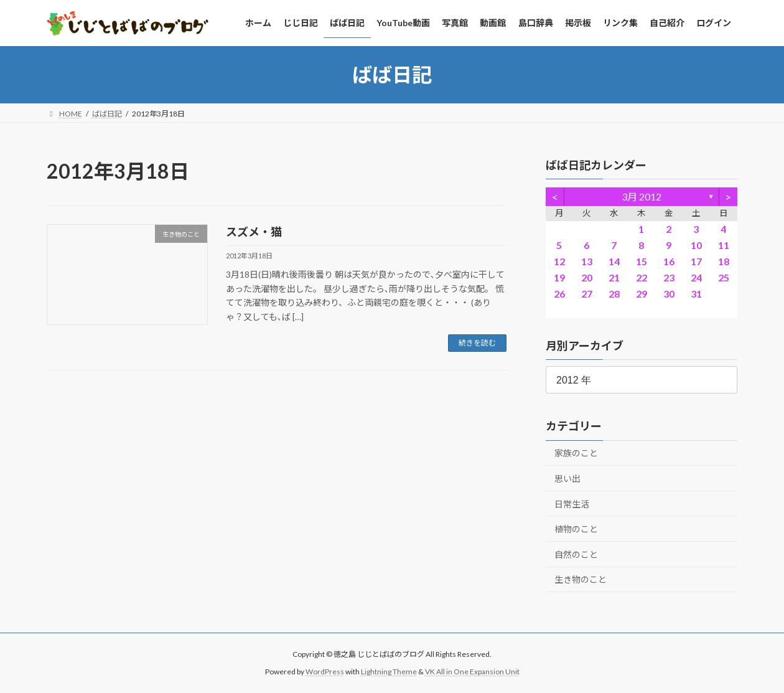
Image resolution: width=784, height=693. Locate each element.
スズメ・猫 (254, 232)
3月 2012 (642, 196)
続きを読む (477, 343)
